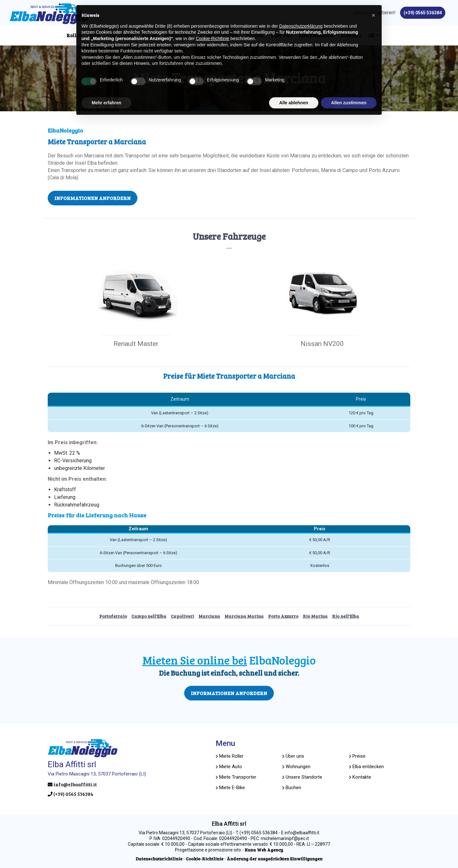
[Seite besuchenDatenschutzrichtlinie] (159, 859)
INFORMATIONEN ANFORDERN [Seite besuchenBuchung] (229, 693)
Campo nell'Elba (149, 616)
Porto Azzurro (283, 616)
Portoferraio (113, 616)
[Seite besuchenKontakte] (362, 777)
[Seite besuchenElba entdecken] (368, 767)
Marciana (209, 616)
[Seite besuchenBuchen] (293, 788)
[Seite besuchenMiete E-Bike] (232, 788)
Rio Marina (315, 616)
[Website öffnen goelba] (298, 767)
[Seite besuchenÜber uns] (295, 756)
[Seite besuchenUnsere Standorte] (304, 777)
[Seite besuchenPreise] (359, 756)
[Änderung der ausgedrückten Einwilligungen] (275, 859)
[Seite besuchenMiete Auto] (231, 767)
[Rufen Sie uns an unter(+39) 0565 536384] (423, 13)
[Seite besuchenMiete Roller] (231, 756)
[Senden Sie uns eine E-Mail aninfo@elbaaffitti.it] (121, 784)
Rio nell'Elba (346, 616)
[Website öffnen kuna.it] (264, 850)
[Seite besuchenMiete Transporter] (238, 777)
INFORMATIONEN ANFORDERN (93, 198)
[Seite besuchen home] (49, 14)
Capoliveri (182, 616)
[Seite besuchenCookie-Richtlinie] (205, 859)
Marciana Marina (244, 616)
